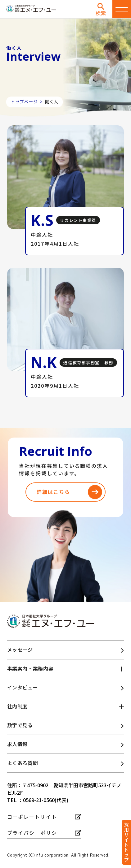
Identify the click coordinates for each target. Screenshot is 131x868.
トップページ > (28, 102)
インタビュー (23, 687)
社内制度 (18, 706)
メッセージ (20, 650)
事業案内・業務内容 (30, 668)
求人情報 (18, 744)
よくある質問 (23, 763)
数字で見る (20, 725)
